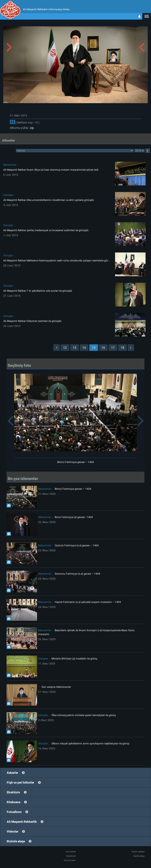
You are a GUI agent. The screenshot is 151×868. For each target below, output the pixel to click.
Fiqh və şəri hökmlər (20, 782)
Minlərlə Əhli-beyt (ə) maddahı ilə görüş (74, 659)
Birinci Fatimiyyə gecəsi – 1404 (76, 462)
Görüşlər (8, 195)
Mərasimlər (10, 165)
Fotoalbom (14, 812)
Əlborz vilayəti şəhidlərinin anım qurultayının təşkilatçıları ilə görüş (90, 744)
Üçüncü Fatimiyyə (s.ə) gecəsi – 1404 (77, 545)
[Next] (131, 348)
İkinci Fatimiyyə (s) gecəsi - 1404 (74, 517)
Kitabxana (14, 802)
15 (94, 348)
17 (113, 348)
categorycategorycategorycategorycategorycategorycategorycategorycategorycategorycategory (75, 151)
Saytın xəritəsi (138, 852)
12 (65, 348)
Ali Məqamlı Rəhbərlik (22, 822)
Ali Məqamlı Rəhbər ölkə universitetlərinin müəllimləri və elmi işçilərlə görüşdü (49, 200)
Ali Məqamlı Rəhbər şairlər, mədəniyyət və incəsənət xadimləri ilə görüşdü (46, 230)
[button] (147, 16)
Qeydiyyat (71, 856)
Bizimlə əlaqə (16, 841)
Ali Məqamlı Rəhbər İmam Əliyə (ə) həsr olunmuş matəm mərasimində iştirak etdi (51, 170)
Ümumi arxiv (70, 860)
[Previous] (57, 348)
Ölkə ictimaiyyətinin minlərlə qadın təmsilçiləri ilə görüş (84, 715)
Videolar (13, 831)
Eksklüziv (13, 792)
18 (122, 348)
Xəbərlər (12, 773)
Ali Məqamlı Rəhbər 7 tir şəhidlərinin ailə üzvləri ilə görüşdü (38, 291)
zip (31, 128)
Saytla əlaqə (139, 856)
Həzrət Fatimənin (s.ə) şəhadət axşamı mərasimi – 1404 (88, 602)
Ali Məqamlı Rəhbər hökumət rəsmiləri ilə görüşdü (32, 321)
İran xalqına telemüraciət (56, 687)
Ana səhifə (71, 852)
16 (103, 348)
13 (75, 348)
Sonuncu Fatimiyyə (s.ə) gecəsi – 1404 (77, 574)
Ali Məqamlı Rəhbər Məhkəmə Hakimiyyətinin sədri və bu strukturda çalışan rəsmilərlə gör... (57, 261)
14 (84, 348)
